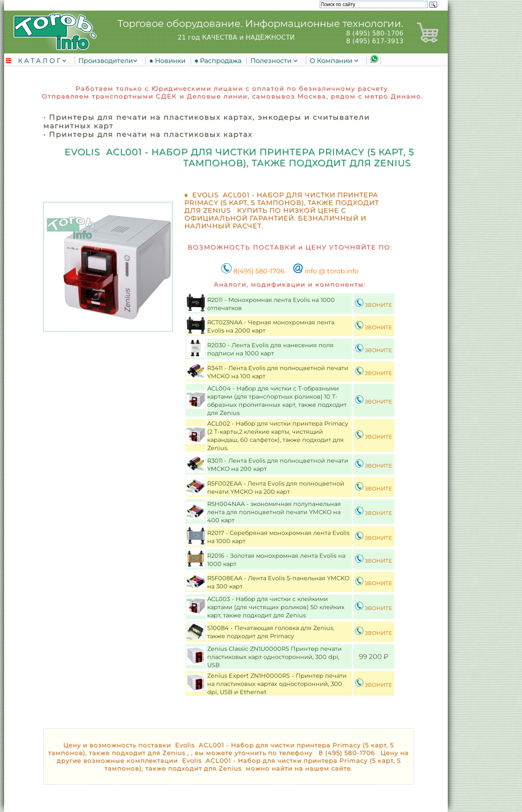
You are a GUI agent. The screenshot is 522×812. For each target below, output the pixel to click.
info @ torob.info (326, 271)
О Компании (332, 61)
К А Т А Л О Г (40, 61)
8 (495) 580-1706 (375, 33)
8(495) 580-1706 (253, 271)
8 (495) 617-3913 (375, 41)
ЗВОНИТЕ (374, 305)
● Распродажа (220, 61)
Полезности (272, 61)
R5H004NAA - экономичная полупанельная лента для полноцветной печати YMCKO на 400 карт (274, 512)
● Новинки (169, 61)
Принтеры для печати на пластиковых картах (151, 134)
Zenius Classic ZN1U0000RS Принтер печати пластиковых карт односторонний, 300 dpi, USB (274, 657)
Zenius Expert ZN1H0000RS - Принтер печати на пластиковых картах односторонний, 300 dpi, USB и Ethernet (277, 684)
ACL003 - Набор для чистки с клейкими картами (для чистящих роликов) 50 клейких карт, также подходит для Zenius (276, 607)
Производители (106, 61)
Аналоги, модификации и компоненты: (290, 284)
